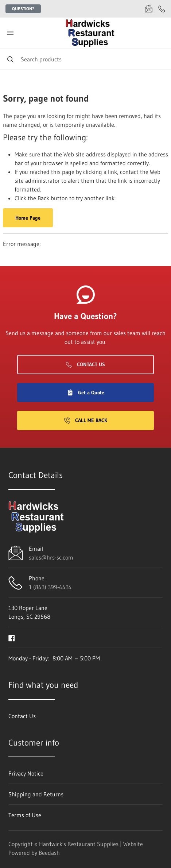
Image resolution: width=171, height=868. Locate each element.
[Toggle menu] (10, 33)
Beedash (49, 853)
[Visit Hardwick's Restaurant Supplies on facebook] (12, 637)
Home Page (28, 218)
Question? (23, 9)
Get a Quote (86, 393)
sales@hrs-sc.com (51, 557)
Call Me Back (86, 420)
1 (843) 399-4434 (50, 587)
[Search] (85, 59)
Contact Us (85, 364)
